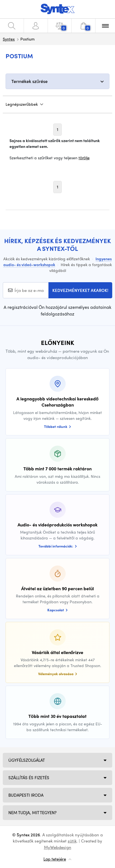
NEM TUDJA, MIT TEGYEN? (32, 813)
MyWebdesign (58, 847)
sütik (72, 841)
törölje (84, 158)
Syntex (9, 39)
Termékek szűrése (30, 81)
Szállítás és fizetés (29, 778)
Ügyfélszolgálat (27, 760)
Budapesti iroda (26, 795)
